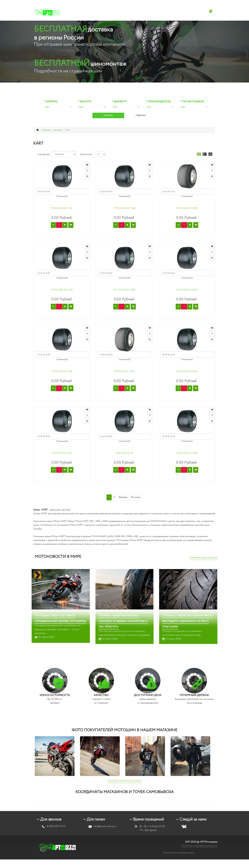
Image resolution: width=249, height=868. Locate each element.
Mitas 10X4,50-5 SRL (62, 208)
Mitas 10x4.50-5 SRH (62, 290)
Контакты (181, 13)
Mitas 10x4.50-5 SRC (187, 208)
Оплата (130, 13)
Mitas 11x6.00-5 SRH (187, 290)
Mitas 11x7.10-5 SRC (124, 372)
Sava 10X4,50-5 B (124, 453)
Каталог (82, 13)
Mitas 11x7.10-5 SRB (62, 372)
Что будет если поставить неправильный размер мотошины (61, 618)
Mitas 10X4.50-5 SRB (124, 208)
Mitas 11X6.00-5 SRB (124, 290)
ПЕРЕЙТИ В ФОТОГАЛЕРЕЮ (124, 781)
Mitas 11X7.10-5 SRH (187, 372)
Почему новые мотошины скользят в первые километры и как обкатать (123, 621)
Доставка (147, 13)
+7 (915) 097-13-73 (133, 3)
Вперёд (123, 497)
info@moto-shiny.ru (160, 3)
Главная (46, 130)
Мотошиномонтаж (106, 13)
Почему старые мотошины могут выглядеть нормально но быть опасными (188, 621)
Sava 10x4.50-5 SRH (187, 453)
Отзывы (164, 13)
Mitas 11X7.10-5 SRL (62, 453)
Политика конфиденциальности (199, 846)
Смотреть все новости (204, 558)
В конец (136, 497)
